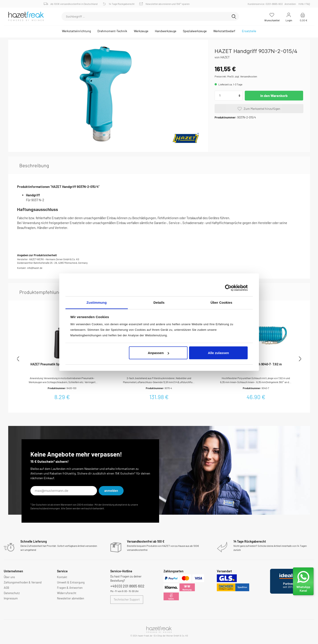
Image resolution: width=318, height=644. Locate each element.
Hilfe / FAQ (304, 4)
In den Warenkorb (274, 96)
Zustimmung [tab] (97, 302)
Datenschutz (12, 593)
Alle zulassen (218, 353)
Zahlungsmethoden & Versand (23, 582)
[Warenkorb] (303, 16)
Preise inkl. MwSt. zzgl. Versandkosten (236, 76)
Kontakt (62, 577)
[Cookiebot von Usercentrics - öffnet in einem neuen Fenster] (228, 288)
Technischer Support (127, 599)
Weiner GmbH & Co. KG (177, 636)
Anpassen (158, 353)
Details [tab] (159, 302)
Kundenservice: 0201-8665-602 (266, 4)
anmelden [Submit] (111, 491)
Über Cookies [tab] (221, 302)
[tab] (34, 165)
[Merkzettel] (272, 16)
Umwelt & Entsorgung (71, 582)
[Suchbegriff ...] (145, 16)
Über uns (9, 577)
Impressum (11, 598)
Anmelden (290, 4)
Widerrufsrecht (67, 593)
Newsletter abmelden (71, 598)
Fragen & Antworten (70, 588)
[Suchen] (234, 16)
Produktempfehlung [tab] (40, 292)
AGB (6, 588)
